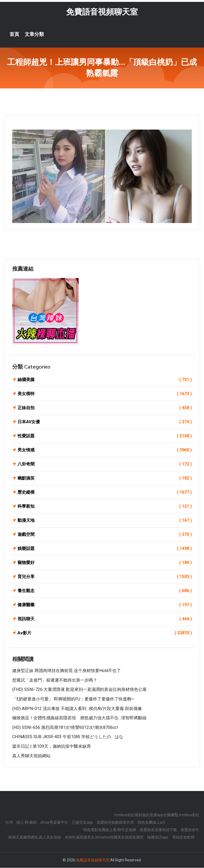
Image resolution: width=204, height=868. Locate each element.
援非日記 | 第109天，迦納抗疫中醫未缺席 (52, 747)
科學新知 (105, 507)
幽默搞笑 (105, 478)
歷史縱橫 (105, 493)
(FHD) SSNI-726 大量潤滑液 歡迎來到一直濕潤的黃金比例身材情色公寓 (79, 690)
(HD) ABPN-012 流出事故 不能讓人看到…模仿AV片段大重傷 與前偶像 (77, 709)
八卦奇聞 (105, 464)
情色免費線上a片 (152, 823)
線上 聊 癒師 (27, 823)
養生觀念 (105, 591)
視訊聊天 (105, 619)
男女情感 (105, 450)
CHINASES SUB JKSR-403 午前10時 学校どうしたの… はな (68, 737)
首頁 (14, 35)
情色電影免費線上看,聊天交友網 (110, 830)
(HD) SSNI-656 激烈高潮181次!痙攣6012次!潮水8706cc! (65, 728)
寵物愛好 (105, 563)
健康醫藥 (105, 605)
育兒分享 (105, 577)
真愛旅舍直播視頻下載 (158, 830)
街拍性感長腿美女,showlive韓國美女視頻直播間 (104, 837)
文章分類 (34, 35)
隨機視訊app (158, 837)
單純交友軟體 (183, 837)
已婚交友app (82, 823)
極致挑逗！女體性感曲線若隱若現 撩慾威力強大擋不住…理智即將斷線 (79, 718)
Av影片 (105, 633)
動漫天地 (105, 521)
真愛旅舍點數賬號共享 (115, 823)
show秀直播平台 (54, 823)
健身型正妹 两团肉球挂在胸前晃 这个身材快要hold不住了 (67, 671)
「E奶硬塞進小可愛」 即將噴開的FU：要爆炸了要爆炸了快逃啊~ (73, 699)
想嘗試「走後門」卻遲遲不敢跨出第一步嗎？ (55, 680)
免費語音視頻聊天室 (102, 12)
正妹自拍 (105, 408)
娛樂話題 (105, 549)
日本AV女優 (105, 422)
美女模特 (105, 394)
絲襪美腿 (105, 380)
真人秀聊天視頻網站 (31, 756)
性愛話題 (105, 436)
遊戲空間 (105, 535)
